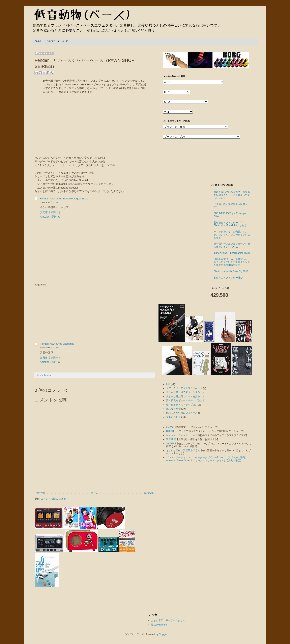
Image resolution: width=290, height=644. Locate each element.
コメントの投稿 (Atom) (53, 499)
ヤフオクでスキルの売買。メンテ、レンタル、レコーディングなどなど (232, 235)
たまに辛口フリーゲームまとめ (168, 620)
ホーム (95, 493)
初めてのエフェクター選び (228, 278)
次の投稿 (40, 493)
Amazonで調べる (50, 217)
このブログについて (57, 41)
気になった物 (173, 409)
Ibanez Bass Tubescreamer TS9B (232, 253)
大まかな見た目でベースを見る (183, 396)
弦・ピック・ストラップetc (181, 405)
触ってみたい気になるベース (182, 413)
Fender (48, 375)
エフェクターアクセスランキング (184, 388)
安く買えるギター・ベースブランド (185, 400)
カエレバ (55, 202)
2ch (168, 384)
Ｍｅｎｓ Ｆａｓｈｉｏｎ (181, 435)
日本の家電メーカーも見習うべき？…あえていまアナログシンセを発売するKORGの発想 (232, 262)
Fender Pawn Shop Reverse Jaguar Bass (64, 199)
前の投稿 (149, 493)
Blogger (163, 634)
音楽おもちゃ (173, 417)
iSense (170, 427)
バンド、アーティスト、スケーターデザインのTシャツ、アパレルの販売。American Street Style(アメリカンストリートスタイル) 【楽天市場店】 (207, 459)
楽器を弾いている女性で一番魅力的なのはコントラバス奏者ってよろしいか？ (232, 195)
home (38, 41)
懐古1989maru (159, 625)
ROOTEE (171, 431)
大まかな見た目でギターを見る (183, 392)
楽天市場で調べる (50, 212)
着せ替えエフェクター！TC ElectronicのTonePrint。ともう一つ (233, 224)
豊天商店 (171, 439)
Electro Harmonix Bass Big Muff (231, 271)
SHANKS (171, 444)
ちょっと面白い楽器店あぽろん (183, 450)
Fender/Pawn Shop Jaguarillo (57, 344)
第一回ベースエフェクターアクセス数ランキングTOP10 (232, 245)
